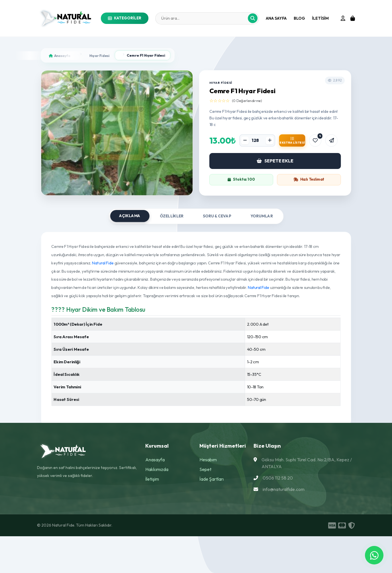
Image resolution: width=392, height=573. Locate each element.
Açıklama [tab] (130, 216)
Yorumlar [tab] (262, 216)
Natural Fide (103, 263)
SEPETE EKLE (275, 161)
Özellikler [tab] (172, 216)
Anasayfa (155, 460)
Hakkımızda (157, 469)
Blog (299, 18)
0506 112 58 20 (278, 478)
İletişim (152, 479)
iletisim (320, 18)
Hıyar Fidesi (100, 56)
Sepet (205, 469)
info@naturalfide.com (284, 489)
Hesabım (208, 460)
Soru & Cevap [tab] (217, 216)
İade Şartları (212, 479)
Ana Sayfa (276, 18)
